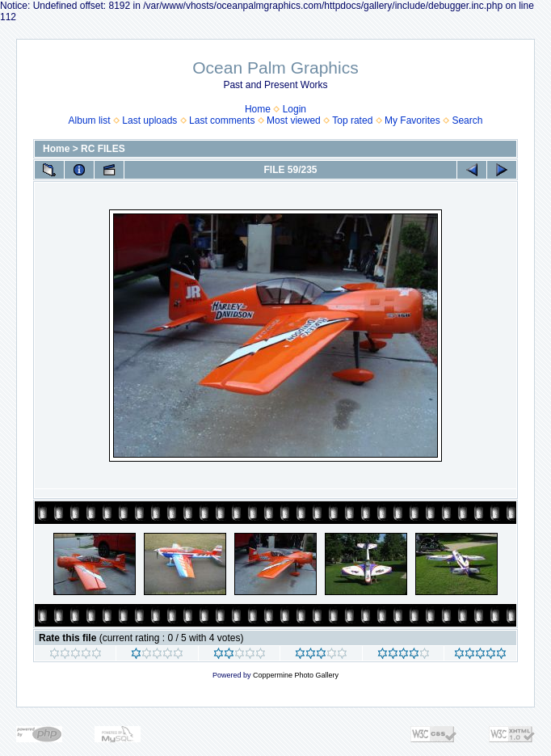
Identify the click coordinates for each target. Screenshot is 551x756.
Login (294, 109)
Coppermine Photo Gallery (296, 675)
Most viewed (294, 120)
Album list (90, 120)
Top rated (352, 120)
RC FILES (103, 149)
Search (467, 120)
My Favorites (412, 120)
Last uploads (149, 120)
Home (258, 109)
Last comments (222, 120)
